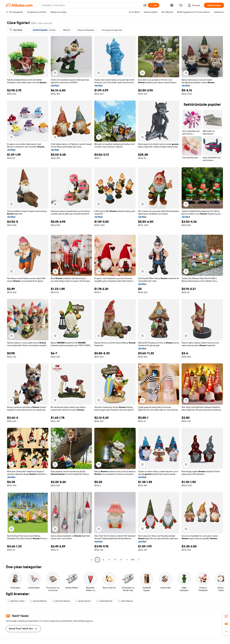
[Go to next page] (138, 560)
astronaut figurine (61, 601)
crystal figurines (104, 601)
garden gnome (83, 601)
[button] (145, 5)
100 (133, 560)
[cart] (181, 6)
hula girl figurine (38, 601)
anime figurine (125, 601)
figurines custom (16, 601)
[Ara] (154, 5)
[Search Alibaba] (91, 5)
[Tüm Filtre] (16, 30)
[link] (226, 616)
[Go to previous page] (92, 560)
